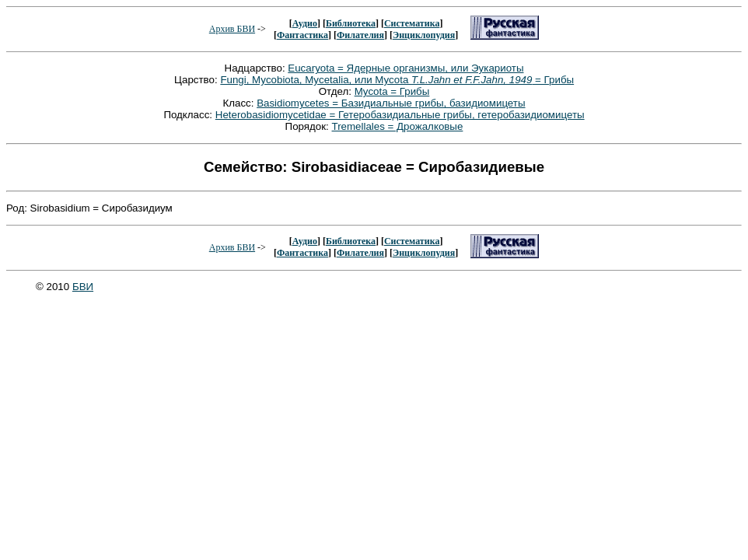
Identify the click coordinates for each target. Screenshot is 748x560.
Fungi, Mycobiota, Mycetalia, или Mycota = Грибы (397, 80)
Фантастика (302, 35)
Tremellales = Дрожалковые (398, 126)
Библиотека (351, 23)
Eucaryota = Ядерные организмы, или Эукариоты (405, 68)
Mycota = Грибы (392, 91)
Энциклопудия (424, 35)
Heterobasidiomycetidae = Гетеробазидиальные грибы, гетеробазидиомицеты (400, 115)
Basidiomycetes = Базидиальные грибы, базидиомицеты (391, 103)
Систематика (412, 23)
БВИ (83, 287)
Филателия (360, 35)
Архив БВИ (232, 29)
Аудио (305, 23)
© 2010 (54, 287)
